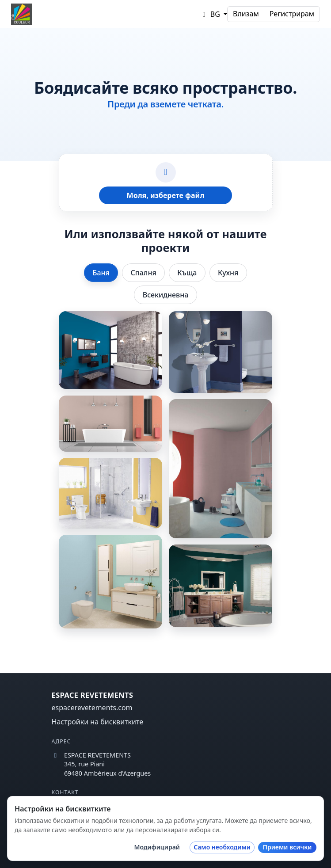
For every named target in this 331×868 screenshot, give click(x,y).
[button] (213, 14)
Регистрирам (292, 14)
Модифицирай (157, 847)
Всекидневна (166, 295)
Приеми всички (287, 847)
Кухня (228, 273)
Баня (101, 273)
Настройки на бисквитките (98, 722)
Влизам (246, 14)
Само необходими (222, 847)
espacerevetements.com (92, 708)
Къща (187, 273)
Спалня (144, 273)
